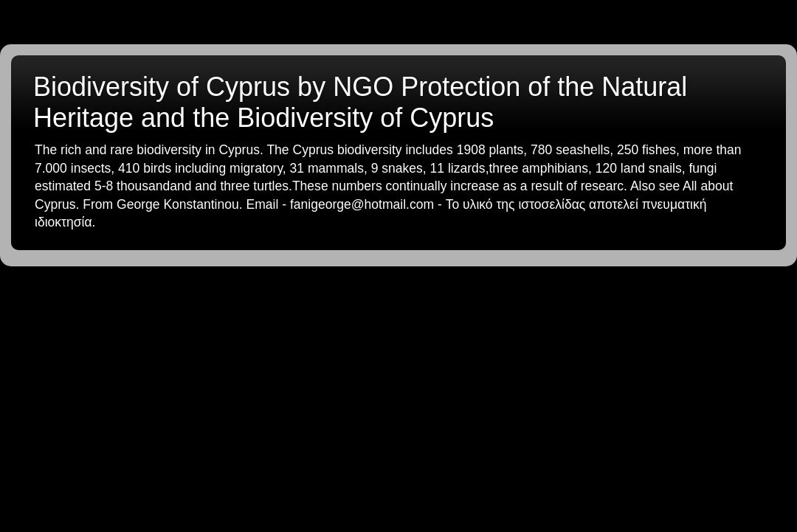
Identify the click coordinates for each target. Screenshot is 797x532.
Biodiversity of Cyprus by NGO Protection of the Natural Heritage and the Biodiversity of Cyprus (360, 102)
